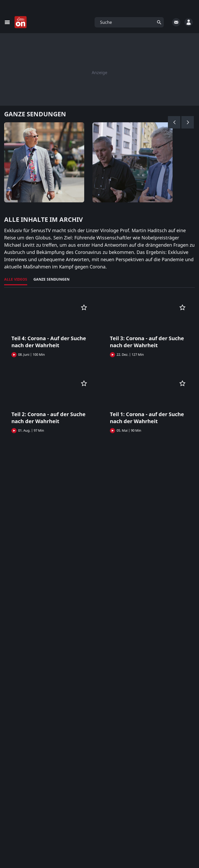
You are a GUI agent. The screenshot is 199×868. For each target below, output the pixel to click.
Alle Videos (16, 279)
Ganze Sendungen (51, 279)
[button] (129, 22)
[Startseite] (21, 22)
